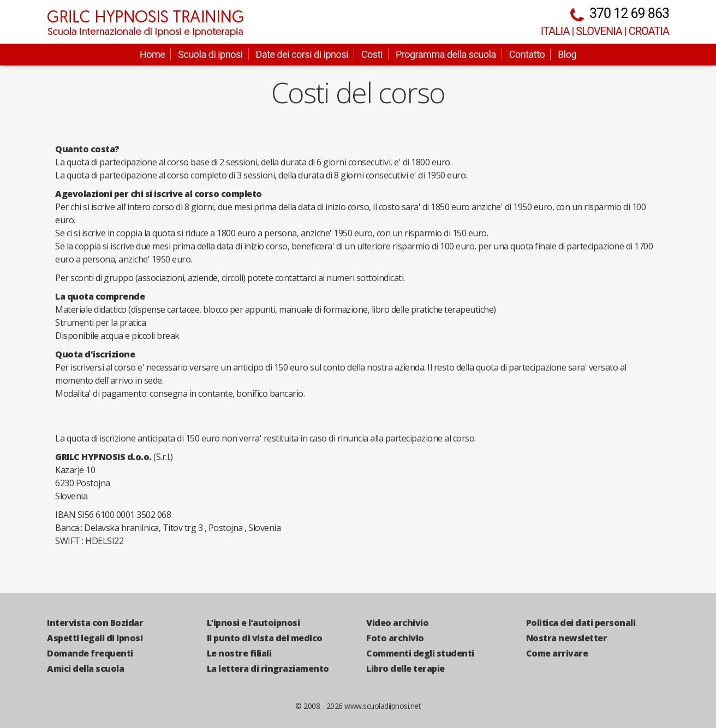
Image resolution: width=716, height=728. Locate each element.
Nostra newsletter (567, 638)
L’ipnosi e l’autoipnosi (253, 623)
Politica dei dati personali (581, 623)
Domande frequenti (90, 653)
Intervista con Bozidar (95, 623)
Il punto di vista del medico (265, 638)
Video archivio (397, 623)
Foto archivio (395, 638)
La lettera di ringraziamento (268, 669)
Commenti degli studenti (420, 653)
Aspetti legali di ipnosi (95, 638)
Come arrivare (557, 653)
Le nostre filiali (239, 653)
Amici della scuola (85, 669)
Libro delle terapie (405, 669)
